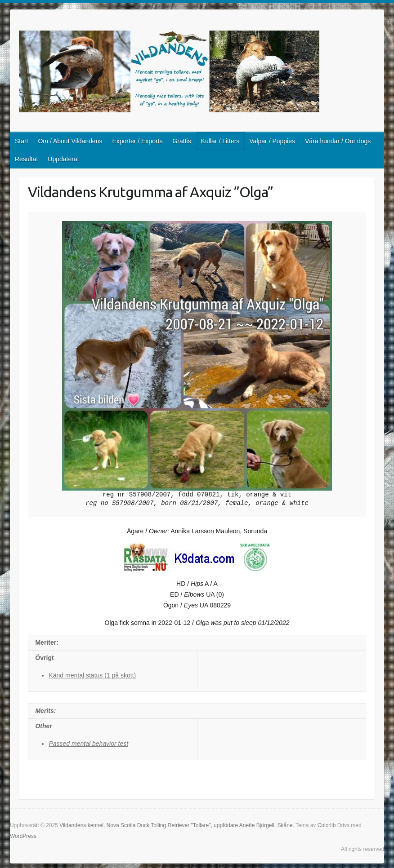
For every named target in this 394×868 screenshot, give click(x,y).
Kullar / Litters (220, 141)
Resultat (26, 159)
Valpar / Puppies (272, 141)
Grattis (181, 141)
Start (22, 141)
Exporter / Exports (137, 141)
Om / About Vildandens (70, 141)
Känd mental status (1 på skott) (92, 675)
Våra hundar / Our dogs (338, 141)
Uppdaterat (63, 159)
